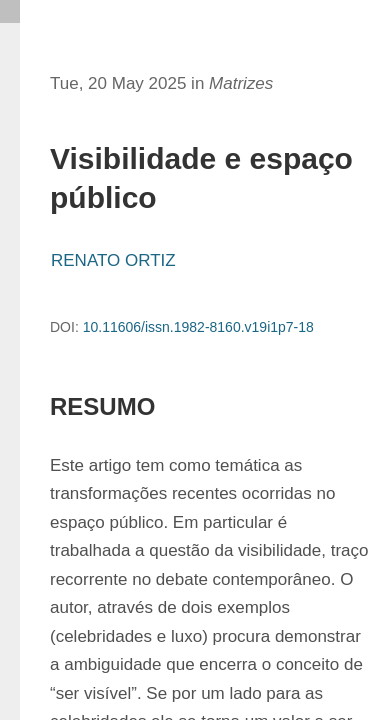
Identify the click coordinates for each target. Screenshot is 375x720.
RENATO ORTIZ (113, 260)
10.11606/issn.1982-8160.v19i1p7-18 (198, 327)
